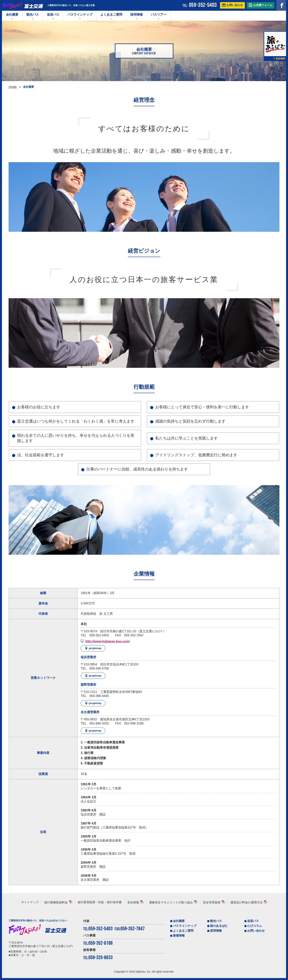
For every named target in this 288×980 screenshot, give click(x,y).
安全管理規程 (212, 902)
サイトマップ (30, 902)
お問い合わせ (256, 931)
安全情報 (133, 902)
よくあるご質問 (111, 15)
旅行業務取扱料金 (56, 902)
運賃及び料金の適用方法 (247, 902)
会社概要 (12, 15)
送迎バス (53, 15)
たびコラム (255, 926)
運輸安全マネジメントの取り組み (171, 902)
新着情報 (179, 936)
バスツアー (159, 15)
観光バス (33, 15)
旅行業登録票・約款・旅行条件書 (100, 902)
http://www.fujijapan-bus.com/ (107, 641)
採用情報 (136, 15)
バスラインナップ (185, 926)
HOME (13, 87)
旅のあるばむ (219, 926)
